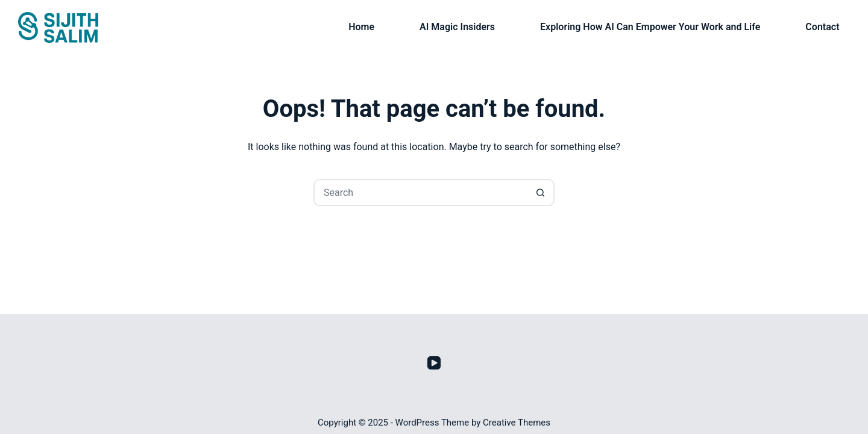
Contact (822, 27)
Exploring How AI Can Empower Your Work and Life (650, 27)
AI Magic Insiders (457, 27)
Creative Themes (517, 423)
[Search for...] (420, 193)
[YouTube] (434, 363)
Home (361, 27)
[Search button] (541, 193)
